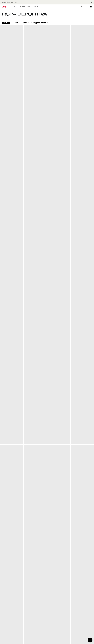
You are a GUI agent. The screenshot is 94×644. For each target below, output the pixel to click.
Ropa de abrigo (43, 23)
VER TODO (6, 23)
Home (36, 7)
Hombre (22, 7)
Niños (29, 7)
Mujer (14, 7)
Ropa (33, 23)
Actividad (26, 23)
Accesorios (16, 23)
